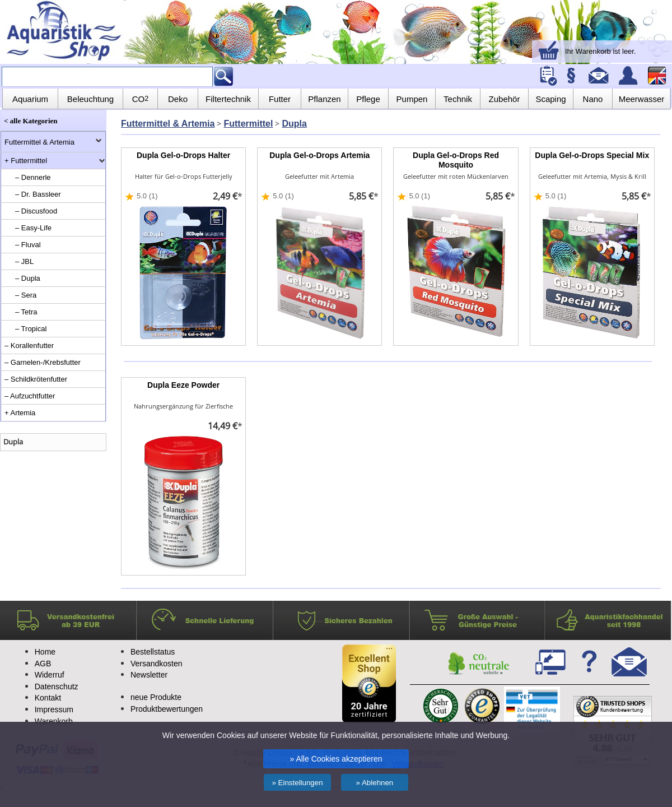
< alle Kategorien (31, 121)
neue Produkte (156, 697)
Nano (593, 99)
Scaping (550, 99)
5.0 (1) (147, 196)
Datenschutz (57, 687)
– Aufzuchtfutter (30, 396)
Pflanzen (324, 99)
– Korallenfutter (29, 345)
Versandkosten (157, 664)
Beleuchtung (90, 99)
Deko (178, 99)
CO (140, 99)
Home (45, 652)
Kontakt (48, 698)
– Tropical (31, 329)
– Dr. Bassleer (38, 194)
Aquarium (30, 99)
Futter (280, 99)
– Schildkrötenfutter (36, 379)
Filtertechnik (228, 99)
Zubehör (505, 99)
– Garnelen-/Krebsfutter (43, 362)
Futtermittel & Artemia (39, 142)
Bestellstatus (153, 652)
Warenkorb (54, 721)
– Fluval (28, 245)
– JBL (24, 261)
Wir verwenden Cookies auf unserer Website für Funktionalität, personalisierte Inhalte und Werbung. (336, 735)
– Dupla (28, 278)
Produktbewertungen (167, 709)
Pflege (368, 99)
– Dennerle (33, 177)
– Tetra (26, 312)
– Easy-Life (33, 228)
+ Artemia (20, 413)
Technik (458, 99)
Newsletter (149, 675)
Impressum (54, 709)
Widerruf (50, 675)
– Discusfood (36, 211)
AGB (43, 664)
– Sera (26, 295)
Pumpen (412, 99)
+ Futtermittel (26, 161)
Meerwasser (642, 99)
